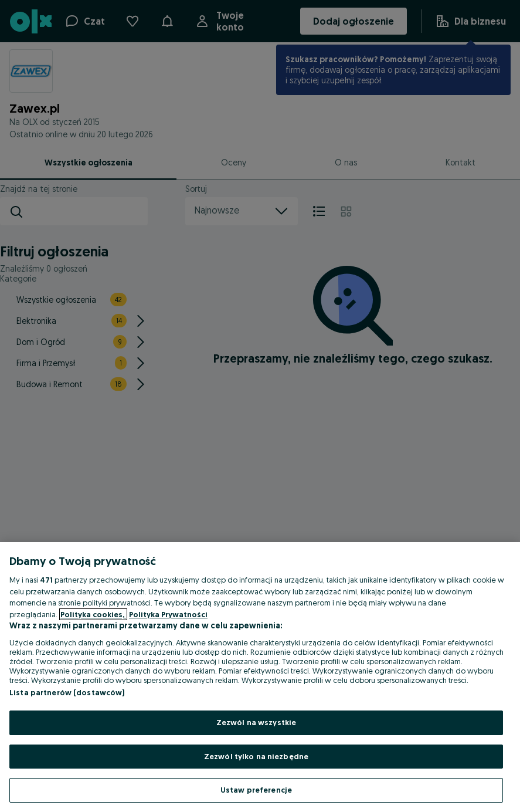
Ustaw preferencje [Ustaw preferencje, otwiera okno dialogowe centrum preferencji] (256, 790)
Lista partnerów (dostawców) (67, 692)
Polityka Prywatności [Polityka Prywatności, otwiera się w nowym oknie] (168, 614)
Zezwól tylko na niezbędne (256, 756)
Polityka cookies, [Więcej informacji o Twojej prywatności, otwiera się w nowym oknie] (93, 614)
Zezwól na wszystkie (256, 722)
